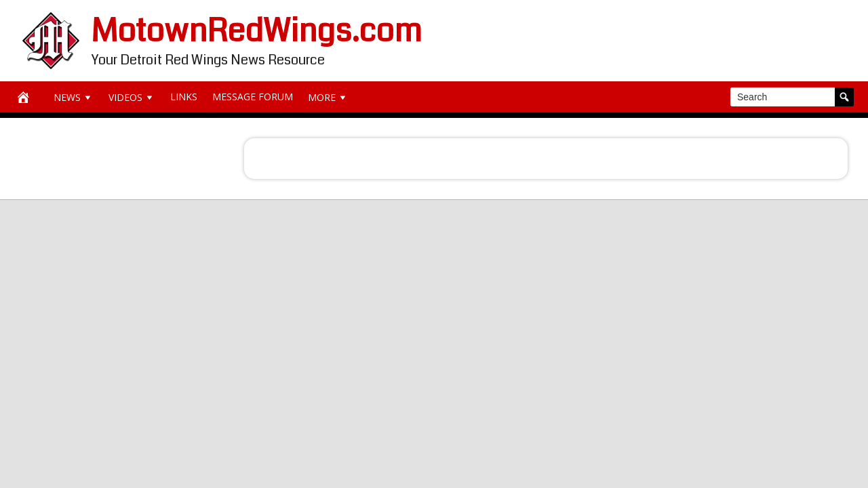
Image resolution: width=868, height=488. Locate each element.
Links (184, 97)
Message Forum (253, 97)
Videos (132, 97)
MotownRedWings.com (257, 31)
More (328, 97)
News (74, 97)
